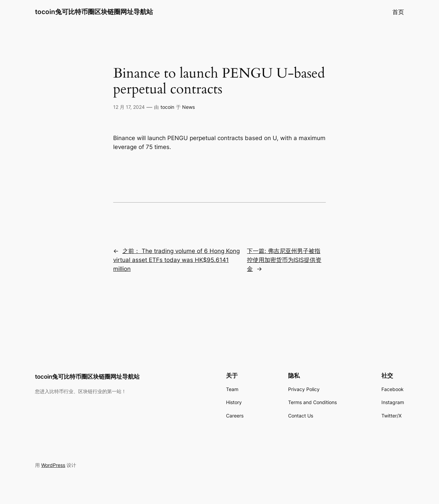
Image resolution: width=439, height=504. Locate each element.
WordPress (53, 465)
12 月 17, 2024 (129, 107)
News (188, 107)
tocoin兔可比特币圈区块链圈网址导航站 (94, 12)
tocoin (167, 107)
